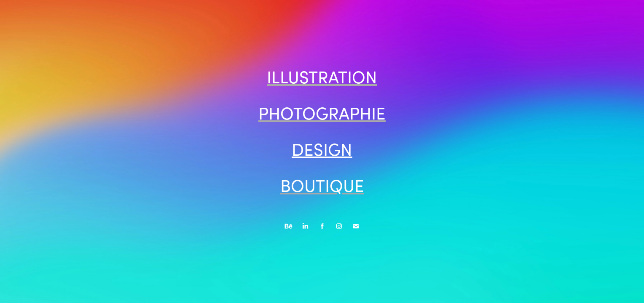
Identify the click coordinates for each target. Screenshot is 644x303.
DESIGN (322, 149)
